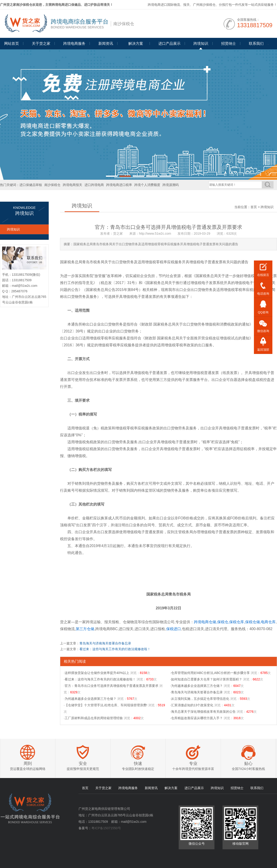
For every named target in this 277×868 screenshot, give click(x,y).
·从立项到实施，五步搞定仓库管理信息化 (200, 699)
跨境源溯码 (171, 185)
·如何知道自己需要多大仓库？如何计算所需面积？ (206, 679)
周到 (28, 763)
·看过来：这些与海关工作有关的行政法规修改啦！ (100, 679)
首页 (254, 207)
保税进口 (174, 629)
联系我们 (256, 43)
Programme (136, 45)
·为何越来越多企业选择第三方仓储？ (196, 686)
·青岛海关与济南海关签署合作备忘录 (196, 692)
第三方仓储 (85, 629)
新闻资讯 (106, 43)
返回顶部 (263, 350)
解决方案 (171, 788)
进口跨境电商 (94, 185)
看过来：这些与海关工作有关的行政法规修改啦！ (115, 649)
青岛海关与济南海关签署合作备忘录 (105, 643)
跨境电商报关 (72, 185)
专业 (193, 763)
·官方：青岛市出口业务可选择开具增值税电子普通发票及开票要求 (111, 686)
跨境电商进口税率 (119, 185)
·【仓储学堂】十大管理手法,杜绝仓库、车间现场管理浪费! (105, 705)
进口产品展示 (169, 43)
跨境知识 (201, 43)
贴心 (248, 763)
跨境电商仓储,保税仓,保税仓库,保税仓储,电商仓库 (235, 622)
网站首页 (12, 43)
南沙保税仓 (52, 185)
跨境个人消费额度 (147, 185)
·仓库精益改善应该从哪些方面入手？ (196, 718)
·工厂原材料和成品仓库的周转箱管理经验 (93, 718)
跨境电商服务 (74, 43)
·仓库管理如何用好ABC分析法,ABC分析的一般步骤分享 (210, 673)
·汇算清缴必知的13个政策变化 (192, 705)
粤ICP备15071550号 (106, 828)
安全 (83, 763)
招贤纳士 (229, 43)
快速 (138, 763)
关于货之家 (41, 43)
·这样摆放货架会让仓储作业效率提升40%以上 (96, 673)
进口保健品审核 (31, 185)
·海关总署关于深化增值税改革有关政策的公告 (203, 712)
